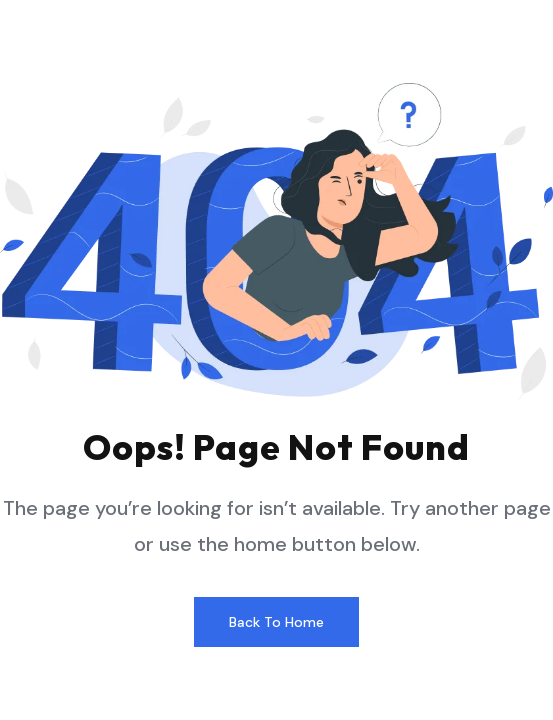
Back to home (276, 622)
